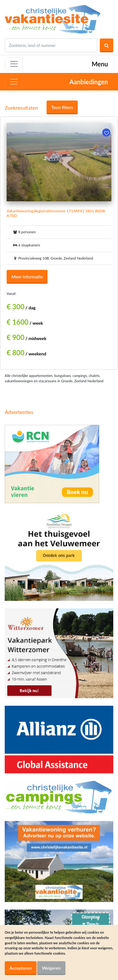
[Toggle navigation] (14, 64)
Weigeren (51, 968)
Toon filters (62, 107)
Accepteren (21, 968)
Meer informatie (27, 277)
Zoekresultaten (21, 108)
